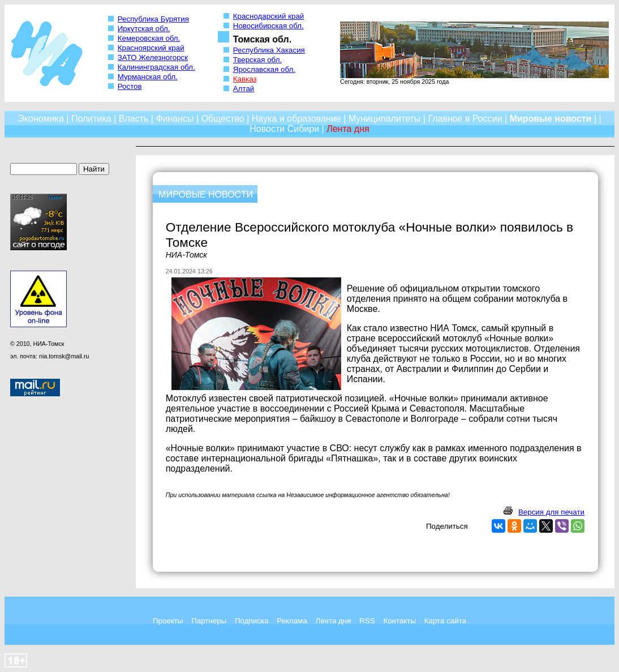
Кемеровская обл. (149, 38)
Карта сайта (445, 621)
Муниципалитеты (385, 119)
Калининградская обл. (156, 67)
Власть (134, 119)
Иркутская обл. (144, 29)
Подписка (252, 621)
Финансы (175, 119)
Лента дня (333, 621)
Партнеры (209, 621)
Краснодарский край (269, 16)
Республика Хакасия (269, 50)
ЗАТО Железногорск (153, 57)
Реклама (292, 621)
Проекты (168, 621)
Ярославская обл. (264, 69)
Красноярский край (151, 48)
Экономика (41, 119)
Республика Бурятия (153, 19)
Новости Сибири (284, 129)
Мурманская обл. (148, 77)
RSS (367, 621)
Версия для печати (551, 512)
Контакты (399, 621)
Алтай (244, 89)
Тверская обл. (257, 60)
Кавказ (245, 79)
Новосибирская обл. (268, 26)
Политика (91, 119)
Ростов (130, 86)
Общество (223, 119)
